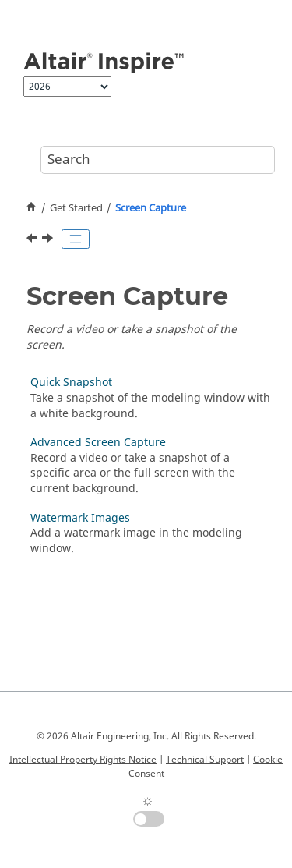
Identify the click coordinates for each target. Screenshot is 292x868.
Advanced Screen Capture (98, 443)
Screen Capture (151, 208)
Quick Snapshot (71, 383)
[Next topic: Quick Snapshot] (49, 240)
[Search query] (158, 160)
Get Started (76, 208)
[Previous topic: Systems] (33, 240)
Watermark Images (80, 518)
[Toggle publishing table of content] (76, 239)
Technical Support (205, 760)
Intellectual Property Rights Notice (83, 760)
